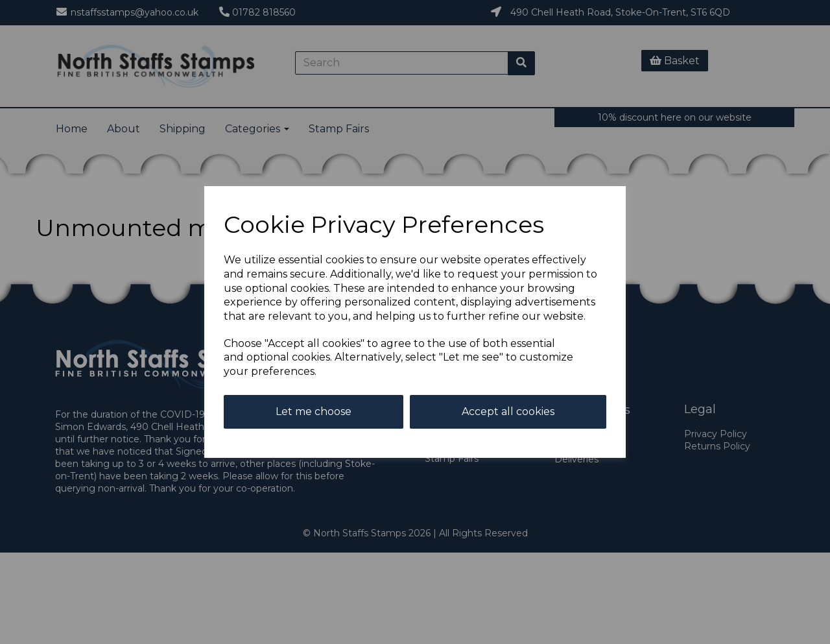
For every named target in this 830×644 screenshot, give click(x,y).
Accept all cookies (508, 411)
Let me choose (314, 411)
